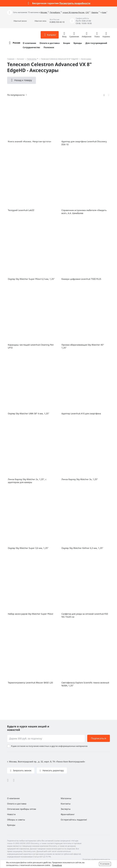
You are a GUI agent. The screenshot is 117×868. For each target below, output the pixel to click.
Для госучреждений (96, 43)
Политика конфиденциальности (96, 859)
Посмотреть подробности (75, 3)
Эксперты (66, 809)
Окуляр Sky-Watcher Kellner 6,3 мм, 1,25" (82, 548)
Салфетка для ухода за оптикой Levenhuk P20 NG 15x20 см (85, 615)
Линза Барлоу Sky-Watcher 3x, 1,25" (80, 479)
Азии (104, 12)
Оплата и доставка (50, 43)
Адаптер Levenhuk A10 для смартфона (81, 413)
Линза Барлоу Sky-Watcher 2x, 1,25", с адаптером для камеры (27, 481)
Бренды (78, 43)
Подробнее (57, 865)
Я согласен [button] (105, 864)
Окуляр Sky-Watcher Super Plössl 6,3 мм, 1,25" (31, 279)
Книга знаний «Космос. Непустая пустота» (30, 141)
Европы (95, 12)
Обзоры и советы (16, 820)
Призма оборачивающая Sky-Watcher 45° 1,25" (83, 346)
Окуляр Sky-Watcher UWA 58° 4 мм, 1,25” (28, 413)
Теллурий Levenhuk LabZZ (21, 210)
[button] (17, 21)
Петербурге (55, 12)
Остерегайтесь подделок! (74, 820)
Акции (67, 43)
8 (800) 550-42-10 (57, 22)
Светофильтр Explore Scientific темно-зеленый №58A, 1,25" (85, 684)
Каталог (21, 59)
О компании (29, 43)
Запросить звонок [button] (22, 770)
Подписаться (99, 738)
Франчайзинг (68, 814)
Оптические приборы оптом (22, 809)
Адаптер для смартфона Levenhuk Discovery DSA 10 (84, 143)
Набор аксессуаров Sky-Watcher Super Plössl (31, 614)
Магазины (66, 798)
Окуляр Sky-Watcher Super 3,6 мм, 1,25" (28, 548)
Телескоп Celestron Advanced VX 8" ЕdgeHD (60, 59)
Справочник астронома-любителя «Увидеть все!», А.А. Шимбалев (84, 212)
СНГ (87, 12)
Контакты (66, 804)
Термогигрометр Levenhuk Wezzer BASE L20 (30, 683)
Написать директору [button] (53, 770)
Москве (44, 12)
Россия (16, 43)
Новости (11, 814)
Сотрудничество (31, 47)
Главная (11, 59)
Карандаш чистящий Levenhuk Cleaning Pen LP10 (31, 346)
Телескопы (32, 59)
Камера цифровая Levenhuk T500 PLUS (81, 279)
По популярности (16, 95)
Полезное (49, 47)
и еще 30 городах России (74, 12)
